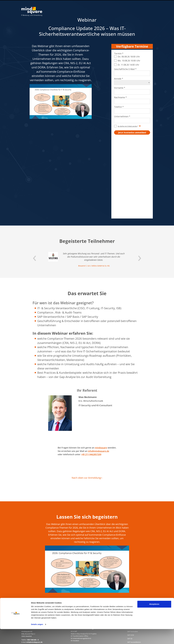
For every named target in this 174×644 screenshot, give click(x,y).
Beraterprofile (147, 604)
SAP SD (130, 561)
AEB (119, 604)
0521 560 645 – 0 (33, 562)
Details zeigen (37, 639)
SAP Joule (131, 586)
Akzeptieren (154, 619)
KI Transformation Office (79, 558)
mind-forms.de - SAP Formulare (82, 586)
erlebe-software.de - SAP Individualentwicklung (87, 582)
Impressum (107, 604)
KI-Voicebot (75, 563)
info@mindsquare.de (98, 373)
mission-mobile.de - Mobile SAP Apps (84, 579)
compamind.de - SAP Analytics (81, 584)
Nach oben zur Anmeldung (87, 400)
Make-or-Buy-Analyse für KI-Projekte (84, 556)
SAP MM (130, 582)
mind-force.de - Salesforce (80, 593)
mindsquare (101, 370)
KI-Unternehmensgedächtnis (81, 560)
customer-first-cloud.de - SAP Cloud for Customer (88, 595)
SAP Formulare (133, 554)
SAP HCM (131, 557)
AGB (115, 604)
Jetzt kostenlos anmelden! (87, 524)
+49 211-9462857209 (91, 377)
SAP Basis (131, 578)
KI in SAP (74, 554)
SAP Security (132, 575)
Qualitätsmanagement (131, 604)
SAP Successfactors (134, 564)
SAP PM (130, 568)
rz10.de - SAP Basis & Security (81, 577)
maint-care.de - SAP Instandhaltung (83, 591)
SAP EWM (131, 571)
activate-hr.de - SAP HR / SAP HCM (83, 589)
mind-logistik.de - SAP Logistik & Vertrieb (85, 575)
